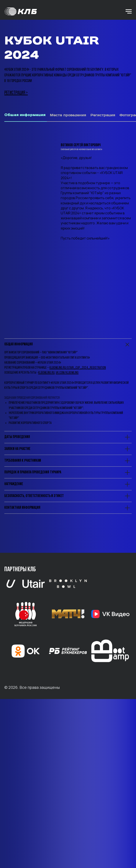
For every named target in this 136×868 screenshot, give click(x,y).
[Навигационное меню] (129, 11)
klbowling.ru (46, 474)
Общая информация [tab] (25, 115)
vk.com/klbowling (67, 474)
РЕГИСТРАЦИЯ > (16, 93)
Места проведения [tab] (68, 115)
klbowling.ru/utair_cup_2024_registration (78, 469)
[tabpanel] (68, 184)
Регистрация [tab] (103, 115)
